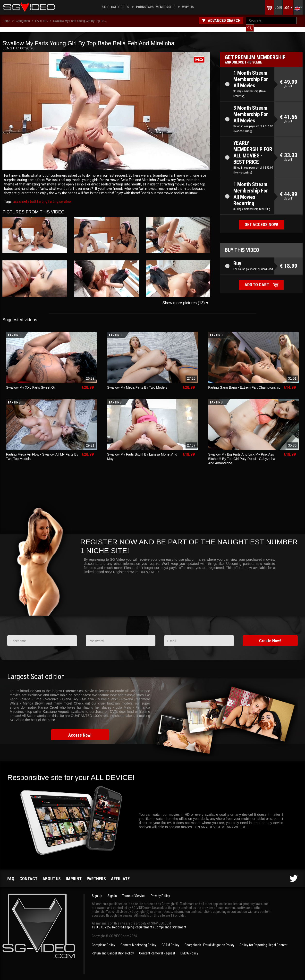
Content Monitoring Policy (138, 940)
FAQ (11, 874)
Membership (165, 7)
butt (33, 197)
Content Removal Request (157, 948)
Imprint (74, 874)
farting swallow (59, 197)
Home (6, 21)
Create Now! (270, 636)
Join (278, 8)
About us (52, 874)
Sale (105, 7)
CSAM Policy (170, 940)
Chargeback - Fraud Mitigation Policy (209, 940)
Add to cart (257, 280)
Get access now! (261, 220)
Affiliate (120, 874)
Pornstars (145, 7)
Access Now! (80, 730)
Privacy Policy (160, 891)
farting (42, 197)
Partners (96, 874)
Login (288, 8)
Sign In (112, 891)
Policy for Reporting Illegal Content (264, 940)
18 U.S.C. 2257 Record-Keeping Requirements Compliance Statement (139, 922)
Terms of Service (134, 891)
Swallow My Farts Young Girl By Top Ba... (80, 21)
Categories (120, 7)
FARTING (42, 21)
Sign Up (97, 891)
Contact (28, 874)
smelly (24, 197)
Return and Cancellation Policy (113, 948)
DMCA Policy (189, 948)
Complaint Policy (103, 940)
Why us (188, 7)
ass (16, 197)
